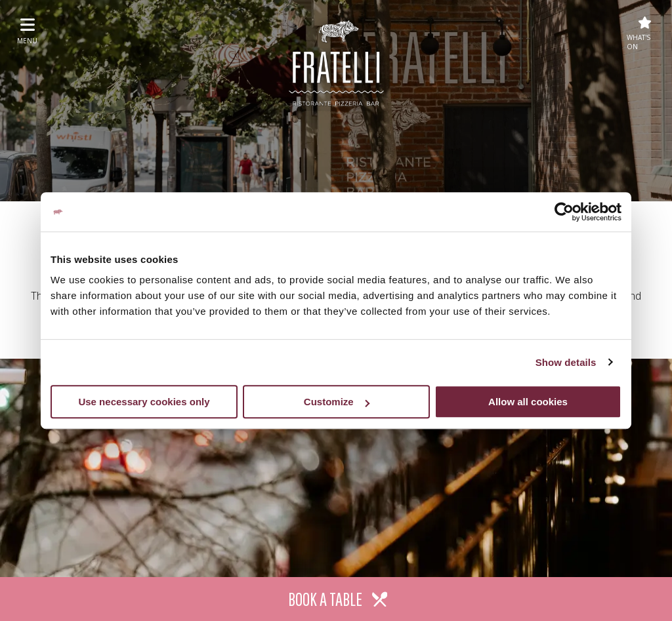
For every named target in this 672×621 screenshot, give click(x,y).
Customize (337, 402)
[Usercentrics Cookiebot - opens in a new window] (564, 212)
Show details (566, 362)
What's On (639, 34)
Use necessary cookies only (144, 402)
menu (27, 31)
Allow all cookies (528, 402)
